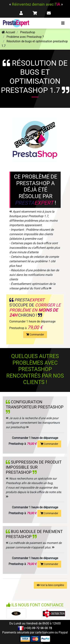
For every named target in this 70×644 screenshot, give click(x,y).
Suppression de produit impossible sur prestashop (34, 467)
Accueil (8, 32)
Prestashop (28, 32)
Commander (35, 335)
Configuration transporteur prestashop (35, 404)
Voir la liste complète (50, 585)
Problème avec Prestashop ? (25, 37)
